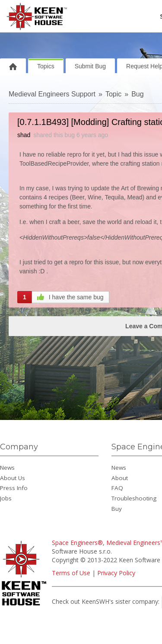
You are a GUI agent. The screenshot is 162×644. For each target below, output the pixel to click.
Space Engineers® (77, 543)
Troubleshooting (134, 498)
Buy (117, 509)
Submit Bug (90, 66)
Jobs (6, 498)
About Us (13, 478)
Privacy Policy (116, 573)
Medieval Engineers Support (52, 94)
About (120, 478)
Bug (137, 94)
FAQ (117, 488)
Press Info (14, 488)
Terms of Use (71, 573)
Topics (46, 66)
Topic (113, 94)
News (7, 468)
